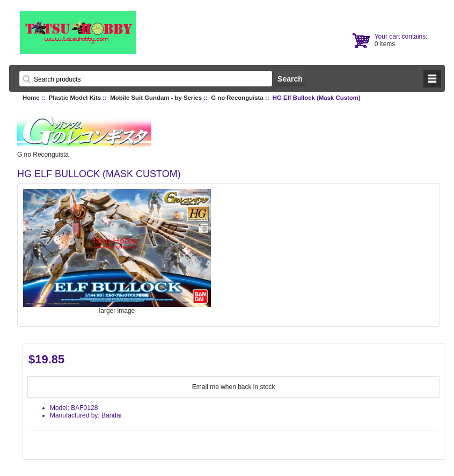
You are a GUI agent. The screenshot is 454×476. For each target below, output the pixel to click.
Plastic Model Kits (75, 98)
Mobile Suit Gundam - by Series (156, 98)
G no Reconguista (237, 98)
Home (31, 98)
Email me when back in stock (234, 387)
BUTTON (432, 79)
